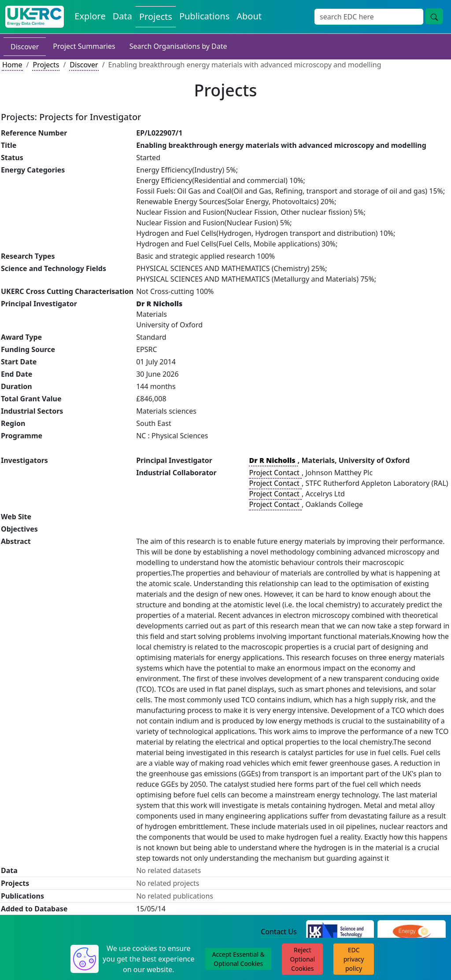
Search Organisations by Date (178, 46)
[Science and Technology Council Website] (340, 932)
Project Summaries (84, 46)
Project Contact (275, 473)
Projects (46, 65)
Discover (25, 47)
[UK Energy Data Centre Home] (35, 17)
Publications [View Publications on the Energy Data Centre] (204, 16)
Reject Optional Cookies (302, 959)
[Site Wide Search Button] (434, 16)
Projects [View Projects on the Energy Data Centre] (156, 17)
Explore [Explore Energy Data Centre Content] (90, 16)
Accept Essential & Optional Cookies (238, 959)
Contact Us (279, 932)
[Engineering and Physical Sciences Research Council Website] (412, 932)
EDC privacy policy (354, 959)
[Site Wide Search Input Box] (369, 17)
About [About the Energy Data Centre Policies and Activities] (249, 16)
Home (12, 65)
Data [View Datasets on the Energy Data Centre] (122, 16)
